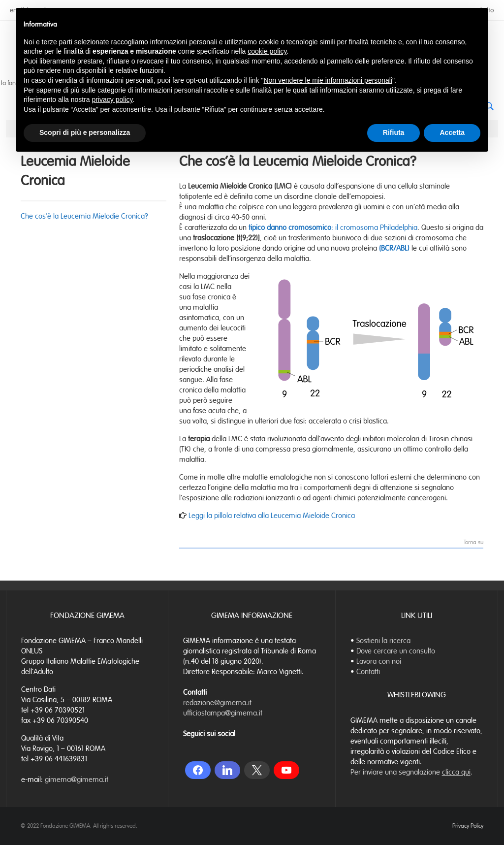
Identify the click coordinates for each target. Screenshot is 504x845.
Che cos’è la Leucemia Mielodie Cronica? (84, 216)
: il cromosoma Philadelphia (333, 227)
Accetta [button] (452, 132)
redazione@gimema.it (217, 703)
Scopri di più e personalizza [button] (85, 132)
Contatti (368, 672)
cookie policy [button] (267, 51)
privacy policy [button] (112, 99)
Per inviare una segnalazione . (411, 772)
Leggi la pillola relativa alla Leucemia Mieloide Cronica (271, 516)
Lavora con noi (379, 661)
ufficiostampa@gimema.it (223, 713)
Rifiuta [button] (394, 132)
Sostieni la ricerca (383, 641)
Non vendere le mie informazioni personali (328, 80)
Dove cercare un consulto (396, 651)
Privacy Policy (468, 826)
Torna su (473, 543)
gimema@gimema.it (77, 780)
